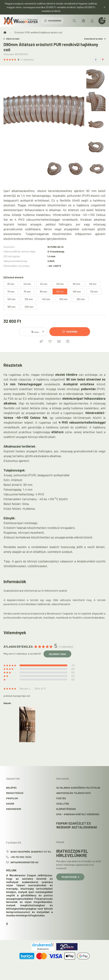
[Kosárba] (70, 332)
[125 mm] (29, 299)
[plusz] (43, 332)
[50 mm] (60, 284)
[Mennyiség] (29, 332)
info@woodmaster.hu (24, 862)
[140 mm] (46, 299)
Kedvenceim (14, 809)
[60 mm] (77, 284)
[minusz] (24, 332)
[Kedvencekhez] (50, 341)
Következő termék (95, 39)
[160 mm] (81, 299)
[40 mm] (27, 284)
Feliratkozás (70, 877)
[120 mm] (11, 299)
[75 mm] (27, 291)
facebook (7, 924)
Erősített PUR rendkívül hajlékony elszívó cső (38, 32)
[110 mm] (94, 291)
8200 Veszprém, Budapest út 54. (31, 852)
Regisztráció (15, 793)
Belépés (11, 788)
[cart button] (102, 21)
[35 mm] (11, 284)
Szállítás (63, 804)
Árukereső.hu (43, 949)
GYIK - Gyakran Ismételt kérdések (78, 814)
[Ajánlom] (59, 341)
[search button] (74, 21)
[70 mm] (11, 291)
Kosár (10, 804)
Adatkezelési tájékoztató (74, 793)
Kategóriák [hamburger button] (53, 21)
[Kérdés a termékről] (68, 341)
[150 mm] (63, 299)
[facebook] (96, 60)
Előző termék (12, 39)
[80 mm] (43, 291)
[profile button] (92, 21)
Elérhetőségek (66, 809)
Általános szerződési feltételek (78, 788)
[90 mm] (60, 291)
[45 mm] (44, 284)
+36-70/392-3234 (21, 857)
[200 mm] (29, 307)
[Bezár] (105, 7)
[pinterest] (103, 60)
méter (36, 332)
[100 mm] (77, 291)
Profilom (12, 798)
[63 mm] (93, 284)
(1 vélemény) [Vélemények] (27, 60)
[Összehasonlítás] (41, 341)
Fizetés (61, 798)
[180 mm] (11, 307)
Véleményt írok (57, 654)
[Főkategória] (5, 32)
